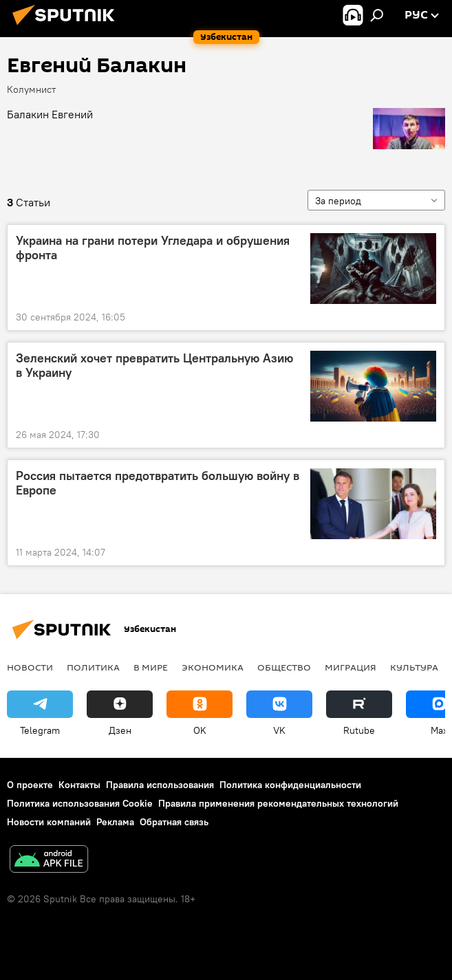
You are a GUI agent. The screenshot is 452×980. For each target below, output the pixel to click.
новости (30, 667)
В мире (151, 667)
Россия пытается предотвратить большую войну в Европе (158, 483)
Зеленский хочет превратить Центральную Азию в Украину (154, 366)
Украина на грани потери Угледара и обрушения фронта (153, 248)
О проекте (30, 785)
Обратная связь (174, 822)
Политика (93, 667)
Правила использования (160, 785)
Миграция (351, 667)
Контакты (79, 785)
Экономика (213, 667)
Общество (284, 667)
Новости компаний (49, 822)
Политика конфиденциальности (290, 785)
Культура (414, 667)
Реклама (115, 822)
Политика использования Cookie (80, 803)
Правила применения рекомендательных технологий (278, 803)
